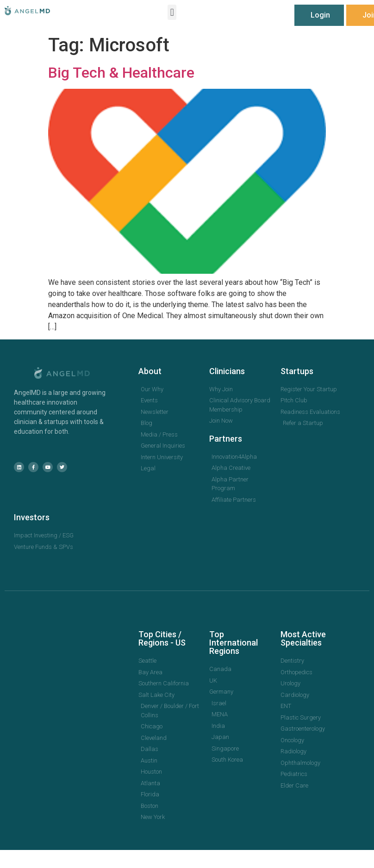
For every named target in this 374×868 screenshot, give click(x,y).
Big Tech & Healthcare (121, 73)
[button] (172, 12)
